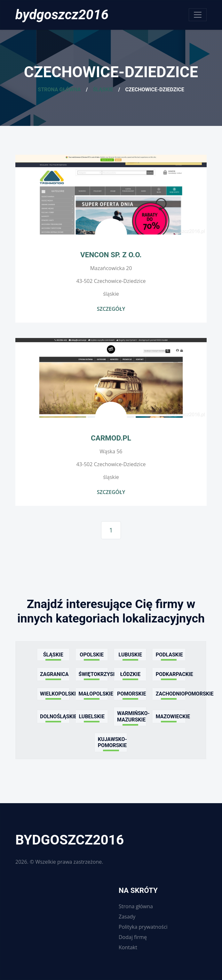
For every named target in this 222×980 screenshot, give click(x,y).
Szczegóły (111, 309)
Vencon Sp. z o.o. (111, 255)
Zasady (127, 917)
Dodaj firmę (133, 937)
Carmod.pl (111, 438)
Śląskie (103, 90)
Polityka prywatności (143, 927)
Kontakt (128, 947)
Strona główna (59, 90)
